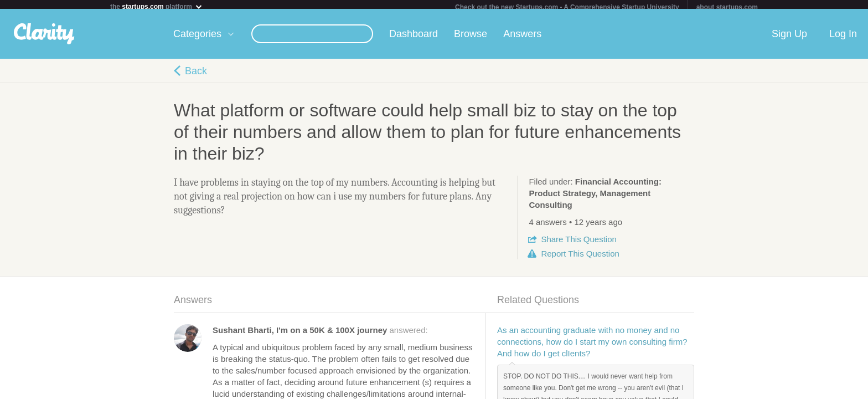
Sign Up (789, 38)
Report (580, 258)
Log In (843, 38)
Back (196, 75)
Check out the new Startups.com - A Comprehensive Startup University (567, 7)
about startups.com (727, 7)
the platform (157, 6)
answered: (320, 334)
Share (578, 244)
